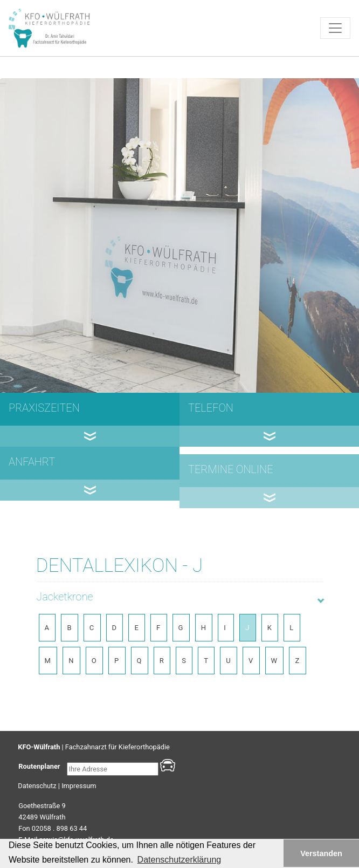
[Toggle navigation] (335, 28)
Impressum (79, 786)
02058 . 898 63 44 (59, 828)
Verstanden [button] (321, 853)
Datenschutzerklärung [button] (179, 860)
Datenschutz (37, 786)
